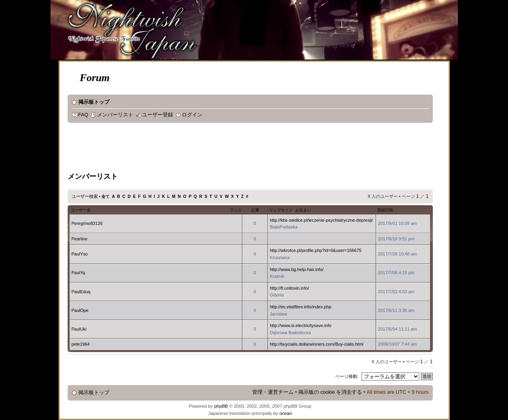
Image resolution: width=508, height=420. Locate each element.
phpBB (221, 406)
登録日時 (385, 210)
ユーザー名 (81, 210)
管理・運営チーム (273, 392)
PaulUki (79, 329)
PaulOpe (80, 310)
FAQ (83, 115)
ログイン (192, 115)
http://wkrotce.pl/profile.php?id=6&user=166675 (316, 250)
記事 (255, 210)
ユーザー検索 (85, 196)
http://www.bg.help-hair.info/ (297, 269)
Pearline (80, 239)
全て (105, 196)
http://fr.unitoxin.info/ (289, 288)
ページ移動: (347, 376)
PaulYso (80, 254)
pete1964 (81, 344)
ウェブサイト (281, 210)
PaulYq (78, 273)
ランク (236, 210)
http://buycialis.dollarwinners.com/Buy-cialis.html (316, 344)
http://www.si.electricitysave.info (301, 325)
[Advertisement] (212, 149)
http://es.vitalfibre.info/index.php (301, 307)
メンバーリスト (115, 115)
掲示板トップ (94, 102)
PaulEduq (81, 292)
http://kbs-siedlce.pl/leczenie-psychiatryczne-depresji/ (321, 220)
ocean (285, 413)
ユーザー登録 (158, 115)
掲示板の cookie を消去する (330, 392)
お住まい (303, 210)
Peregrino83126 (87, 223)
